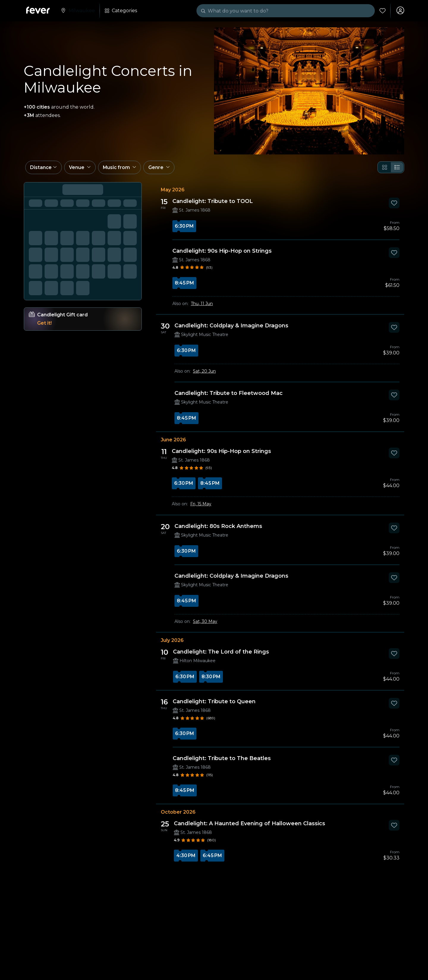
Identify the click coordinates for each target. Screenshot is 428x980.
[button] (44, 169)
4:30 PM (186, 858)
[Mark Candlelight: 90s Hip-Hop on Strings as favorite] (394, 255)
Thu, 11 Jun (202, 306)
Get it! (44, 325)
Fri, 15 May (201, 506)
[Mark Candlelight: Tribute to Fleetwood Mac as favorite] (394, 397)
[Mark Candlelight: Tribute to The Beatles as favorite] (394, 762)
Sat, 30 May (205, 623)
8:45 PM (184, 285)
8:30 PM (211, 679)
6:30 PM (184, 228)
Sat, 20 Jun (204, 373)
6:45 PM (212, 858)
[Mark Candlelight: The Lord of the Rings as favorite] (394, 656)
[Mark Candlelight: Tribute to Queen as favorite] (394, 705)
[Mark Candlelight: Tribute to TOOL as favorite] (394, 205)
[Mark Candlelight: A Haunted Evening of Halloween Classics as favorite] (394, 827)
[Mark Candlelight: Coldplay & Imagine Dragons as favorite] (394, 329)
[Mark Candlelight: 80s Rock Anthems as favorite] (394, 530)
